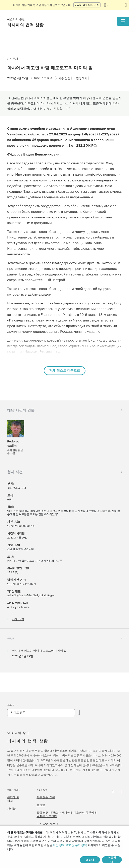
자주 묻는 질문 (46, 797)
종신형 (41, 805)
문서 (15, 59)
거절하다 (112, 860)
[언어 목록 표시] (106, 5)
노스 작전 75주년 (47, 824)
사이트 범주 (18, 712)
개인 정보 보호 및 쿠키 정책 (70, 845)
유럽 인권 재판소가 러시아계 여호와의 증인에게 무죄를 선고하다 (67, 814)
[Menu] (123, 21)
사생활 (11, 809)
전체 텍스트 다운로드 (65, 371)
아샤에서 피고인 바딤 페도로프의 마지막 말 (39, 651)
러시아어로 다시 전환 (87, 5)
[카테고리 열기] (79, 713)
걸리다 (90, 860)
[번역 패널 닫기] (126, 5)
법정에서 (82, 78)
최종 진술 (64, 78)
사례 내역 (18, 619)
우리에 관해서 (13, 799)
